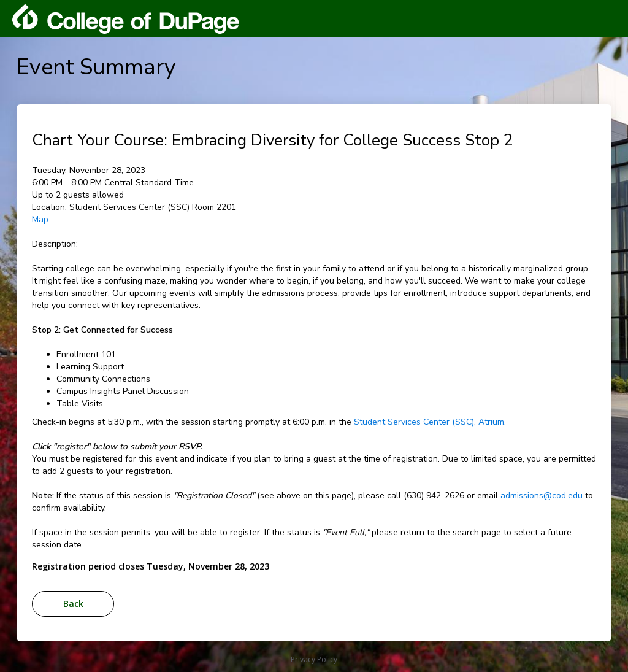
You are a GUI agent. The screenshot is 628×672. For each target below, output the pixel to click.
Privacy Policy (314, 659)
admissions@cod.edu (542, 496)
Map (40, 219)
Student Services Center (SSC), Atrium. (430, 422)
